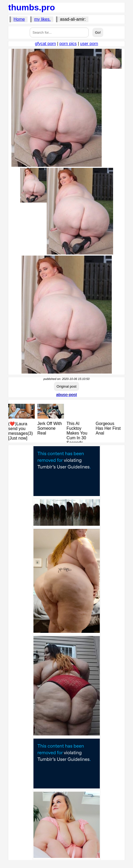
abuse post (66, 395)
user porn (89, 44)
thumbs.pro (32, 7)
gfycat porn (46, 44)
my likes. (42, 19)
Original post (66, 386)
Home (19, 19)
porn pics (68, 44)
